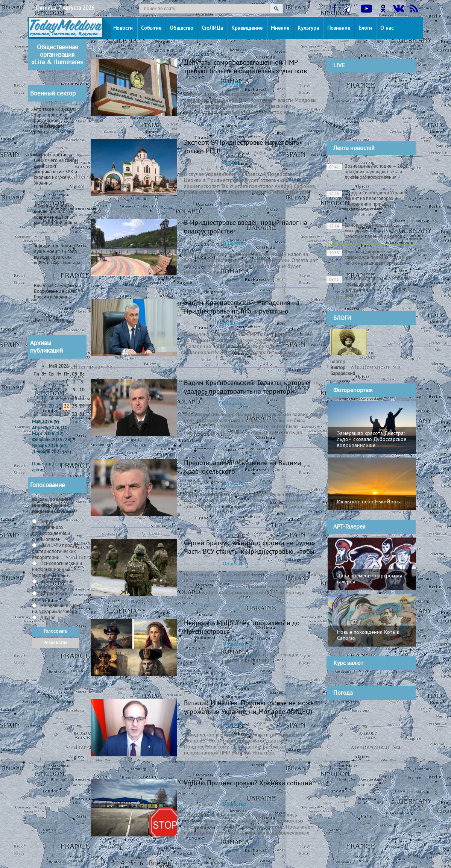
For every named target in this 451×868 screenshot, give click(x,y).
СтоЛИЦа (212, 28)
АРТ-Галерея (349, 527)
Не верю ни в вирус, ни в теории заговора (57, 609)
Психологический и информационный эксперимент (57, 570)
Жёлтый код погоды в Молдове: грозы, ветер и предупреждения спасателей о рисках (369, 287)
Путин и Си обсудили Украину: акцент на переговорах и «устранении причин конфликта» (367, 202)
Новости (123, 28)
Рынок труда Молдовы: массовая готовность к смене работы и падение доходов (366, 231)
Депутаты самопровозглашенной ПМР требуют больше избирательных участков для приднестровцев (245, 72)
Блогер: (343, 368)
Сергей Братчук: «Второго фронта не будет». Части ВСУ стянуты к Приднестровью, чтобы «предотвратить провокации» (250, 552)
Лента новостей (354, 148)
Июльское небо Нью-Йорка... (371, 502)
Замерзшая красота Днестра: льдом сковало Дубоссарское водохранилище (372, 440)
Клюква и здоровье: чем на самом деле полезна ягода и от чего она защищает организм (368, 258)
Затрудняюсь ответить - (50, 597)
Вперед (160, 864)
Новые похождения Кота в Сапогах (368, 635)
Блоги (365, 28)
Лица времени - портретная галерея (370, 579)
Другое (47, 618)
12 (44, 398)
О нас (387, 28)
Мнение (280, 28)
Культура (308, 28)
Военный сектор (53, 94)
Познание (339, 28)
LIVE (339, 66)
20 (51, 407)
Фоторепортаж (353, 391)
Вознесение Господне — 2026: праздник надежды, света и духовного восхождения (368, 172)
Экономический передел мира (53, 585)
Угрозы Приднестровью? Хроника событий (248, 784)
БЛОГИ (342, 318)
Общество (181, 28)
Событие (151, 28)
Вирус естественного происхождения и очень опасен (51, 531)
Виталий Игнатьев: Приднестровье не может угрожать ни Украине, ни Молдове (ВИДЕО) (250, 708)
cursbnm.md (388, 676)
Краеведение (247, 28)
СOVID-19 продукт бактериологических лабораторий (55, 552)
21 (59, 407)
